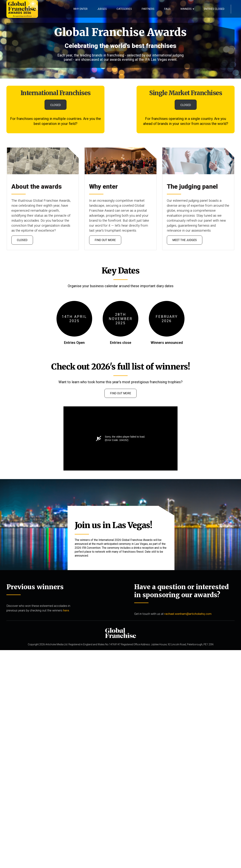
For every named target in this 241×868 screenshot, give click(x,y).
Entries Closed (214, 9)
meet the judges (185, 240)
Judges (102, 9)
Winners (186, 9)
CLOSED (56, 105)
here (66, 610)
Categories (124, 9)
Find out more (105, 240)
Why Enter (80, 9)
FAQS (167, 9)
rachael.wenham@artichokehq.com (188, 614)
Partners (148, 9)
